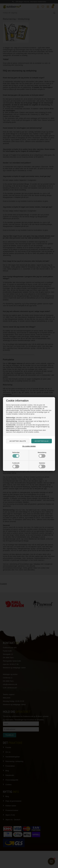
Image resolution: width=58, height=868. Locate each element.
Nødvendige (16, 455)
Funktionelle (16, 465)
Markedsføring (42, 455)
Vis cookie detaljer (29, 446)
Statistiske (42, 465)
